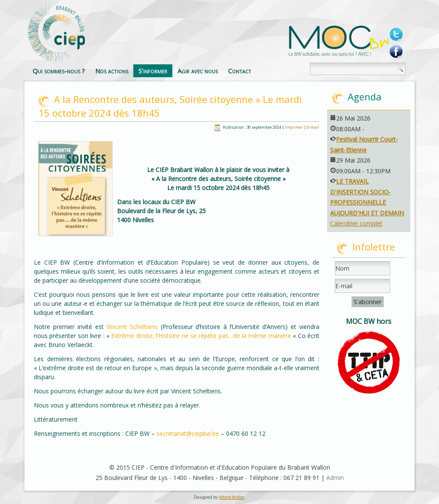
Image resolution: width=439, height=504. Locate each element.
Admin (335, 478)
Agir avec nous (198, 71)
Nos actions (112, 71)
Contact (240, 71)
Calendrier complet (356, 223)
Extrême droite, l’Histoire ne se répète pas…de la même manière (202, 336)
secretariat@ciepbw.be (188, 433)
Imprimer (295, 127)
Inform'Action (232, 497)
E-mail (313, 127)
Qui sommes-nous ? (59, 71)
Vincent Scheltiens (132, 327)
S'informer (153, 71)
